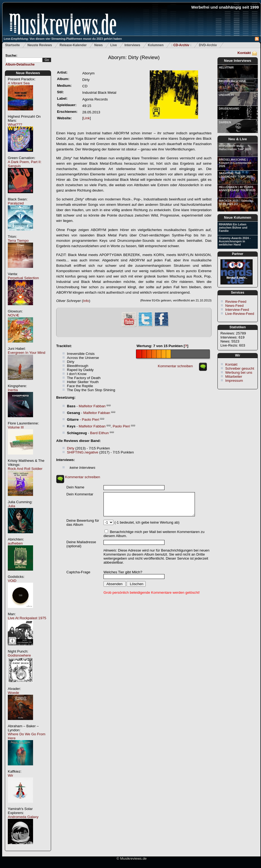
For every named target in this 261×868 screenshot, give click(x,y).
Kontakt (244, 53)
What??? (15, 125)
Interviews (132, 45)
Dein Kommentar (80, 494)
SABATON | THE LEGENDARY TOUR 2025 (236, 175)
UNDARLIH (226, 95)
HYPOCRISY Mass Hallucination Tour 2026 (235, 147)
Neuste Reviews (40, 45)
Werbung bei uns (239, 372)
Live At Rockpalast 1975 (27, 618)
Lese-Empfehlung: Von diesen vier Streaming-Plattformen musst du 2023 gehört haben (63, 39)
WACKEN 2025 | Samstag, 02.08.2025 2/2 (236, 202)
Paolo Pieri (91, 419)
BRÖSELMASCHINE (232, 81)
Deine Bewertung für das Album (83, 523)
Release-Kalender (73, 45)
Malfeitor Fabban (92, 406)
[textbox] (24, 60)
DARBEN (225, 122)
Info (86, 301)
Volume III (16, 427)
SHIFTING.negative (83, 452)
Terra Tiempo (18, 241)
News (99, 45)
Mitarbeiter (234, 377)
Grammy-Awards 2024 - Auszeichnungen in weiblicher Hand (235, 241)
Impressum (234, 381)
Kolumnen (156, 45)
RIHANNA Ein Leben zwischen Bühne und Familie (233, 228)
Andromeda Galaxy (23, 817)
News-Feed (234, 306)
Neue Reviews (28, 73)
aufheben (15, 543)
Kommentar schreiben (175, 366)
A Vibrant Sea (19, 83)
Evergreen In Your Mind (26, 353)
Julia (11, 506)
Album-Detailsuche (20, 64)
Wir (10, 775)
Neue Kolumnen (237, 217)
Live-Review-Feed (240, 314)
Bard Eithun (99, 433)
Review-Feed (236, 302)
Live (114, 45)
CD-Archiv (181, 45)
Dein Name (75, 487)
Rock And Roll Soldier (25, 469)
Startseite (12, 45)
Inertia (13, 390)
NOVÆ (13, 315)
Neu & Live (238, 139)
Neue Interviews (237, 61)
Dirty (71, 448)
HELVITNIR (226, 67)
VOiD (12, 581)
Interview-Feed (237, 310)
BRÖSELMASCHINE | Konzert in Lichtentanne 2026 (235, 163)
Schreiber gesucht (240, 368)
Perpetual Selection (23, 278)
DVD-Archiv (208, 45)
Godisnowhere (19, 655)
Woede (13, 693)
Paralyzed (16, 203)
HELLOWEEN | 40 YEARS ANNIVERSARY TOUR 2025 (237, 189)
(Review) (134, 57)
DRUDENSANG (229, 109)
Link (87, 118)
